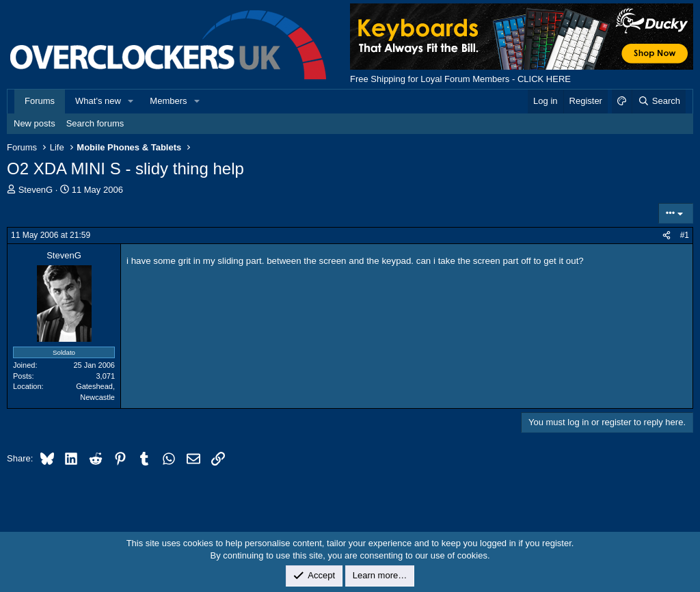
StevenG (36, 190)
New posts (35, 123)
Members (168, 101)
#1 (685, 235)
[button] (131, 101)
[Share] (667, 236)
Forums (40, 101)
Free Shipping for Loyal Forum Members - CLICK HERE (460, 79)
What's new (98, 101)
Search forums (95, 123)
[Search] (659, 101)
